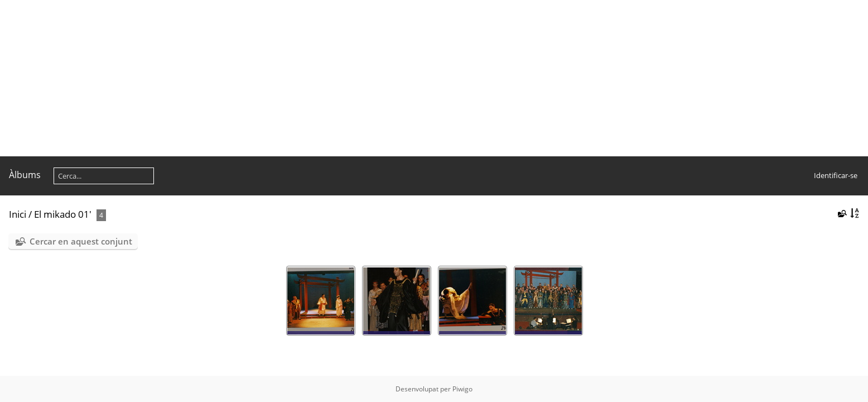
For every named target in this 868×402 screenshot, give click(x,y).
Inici (18, 214)
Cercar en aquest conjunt (81, 241)
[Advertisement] (335, 78)
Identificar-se (836, 175)
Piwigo (462, 389)
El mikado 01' (63, 214)
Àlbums (25, 175)
